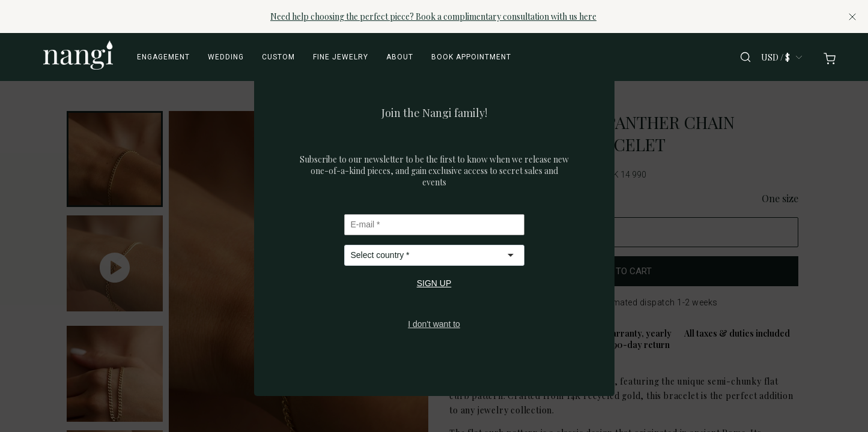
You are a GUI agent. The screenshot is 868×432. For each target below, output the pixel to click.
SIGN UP (434, 283)
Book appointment (471, 57)
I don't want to (434, 324)
